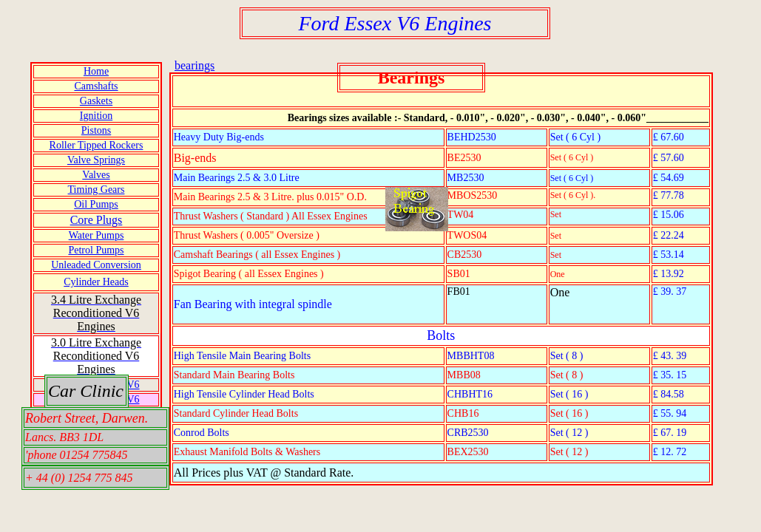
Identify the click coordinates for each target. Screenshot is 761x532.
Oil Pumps (96, 204)
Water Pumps (97, 235)
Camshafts (96, 86)
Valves (96, 175)
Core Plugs (97, 220)
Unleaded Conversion (96, 265)
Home (96, 71)
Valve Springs (96, 160)
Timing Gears (97, 190)
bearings (195, 65)
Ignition (96, 116)
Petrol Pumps (96, 250)
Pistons (96, 130)
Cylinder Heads (96, 282)
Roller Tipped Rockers (97, 145)
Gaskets (96, 101)
